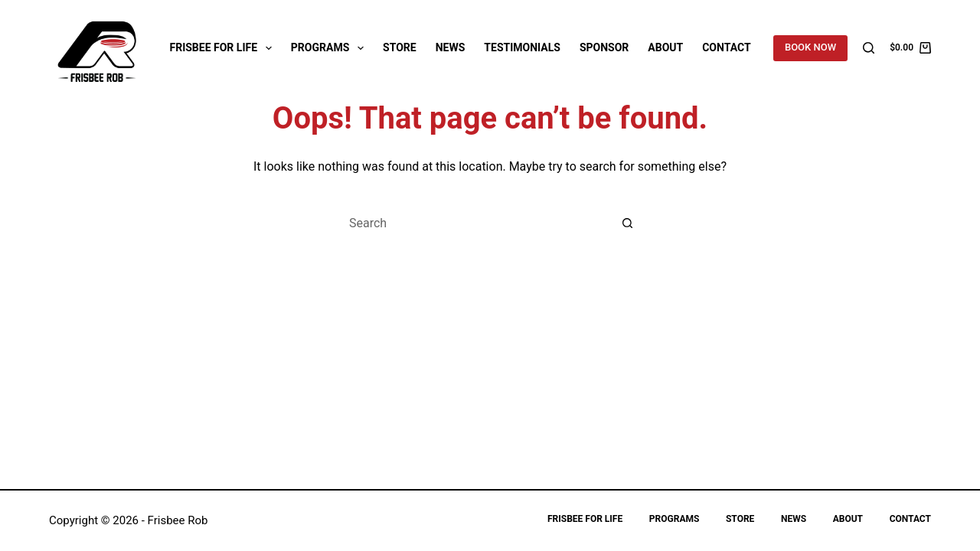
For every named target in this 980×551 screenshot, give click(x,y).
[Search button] (628, 223)
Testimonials (522, 47)
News (451, 47)
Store (400, 47)
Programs (330, 48)
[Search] (869, 48)
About (665, 47)
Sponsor (604, 47)
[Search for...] (475, 223)
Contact (726, 47)
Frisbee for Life (224, 48)
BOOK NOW (810, 47)
